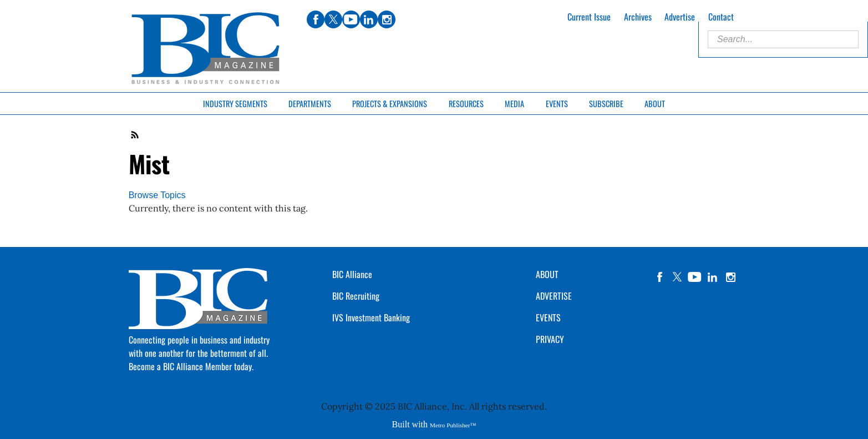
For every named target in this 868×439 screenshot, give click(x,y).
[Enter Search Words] (783, 39)
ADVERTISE (554, 296)
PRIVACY (550, 339)
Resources (466, 104)
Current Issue (589, 17)
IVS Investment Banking (371, 317)
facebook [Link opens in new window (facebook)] (316, 19)
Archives (638, 17)
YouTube (695, 277)
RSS (135, 135)
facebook (659, 277)
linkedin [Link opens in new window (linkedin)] (369, 19)
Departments (310, 104)
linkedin (713, 277)
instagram (730, 277)
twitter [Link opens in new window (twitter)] (333, 19)
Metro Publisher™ (453, 425)
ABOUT (547, 274)
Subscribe (606, 104)
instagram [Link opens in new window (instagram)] (387, 19)
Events (557, 104)
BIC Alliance (352, 274)
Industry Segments (235, 104)
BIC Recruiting (356, 296)
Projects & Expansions (390, 104)
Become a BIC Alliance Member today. (191, 366)
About (655, 104)
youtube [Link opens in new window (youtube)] (351, 19)
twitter (677, 277)
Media (514, 104)
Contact (721, 17)
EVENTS (548, 317)
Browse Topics (157, 195)
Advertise (680, 17)
